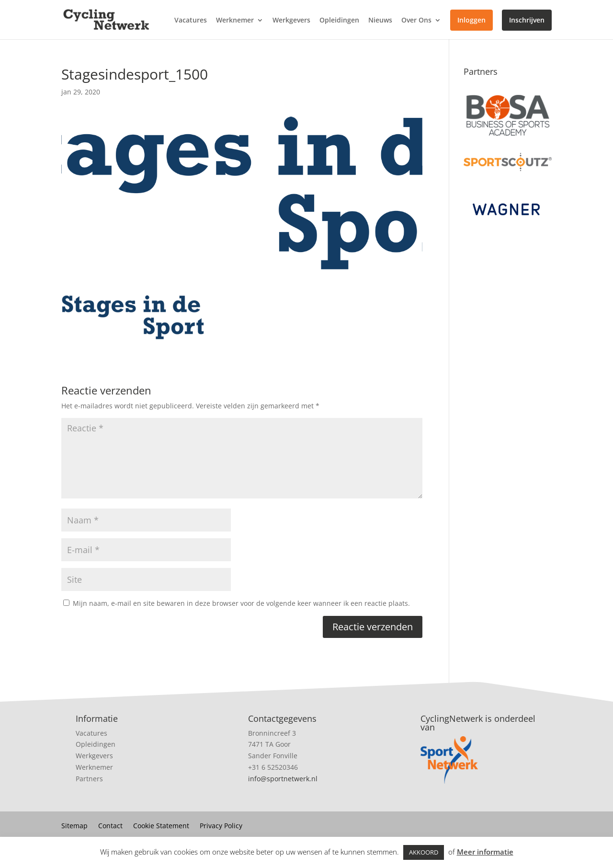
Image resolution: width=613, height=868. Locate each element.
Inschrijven (527, 20)
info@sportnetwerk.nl (283, 779)
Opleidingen (339, 21)
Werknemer (235, 21)
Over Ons (416, 21)
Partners (89, 779)
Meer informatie (485, 852)
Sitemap (74, 826)
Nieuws (380, 21)
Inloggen (471, 20)
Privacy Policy (221, 826)
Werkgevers (291, 21)
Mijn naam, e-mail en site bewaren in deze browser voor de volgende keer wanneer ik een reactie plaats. (241, 603)
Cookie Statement (161, 826)
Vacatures (191, 21)
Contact (110, 826)
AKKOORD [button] (424, 852)
